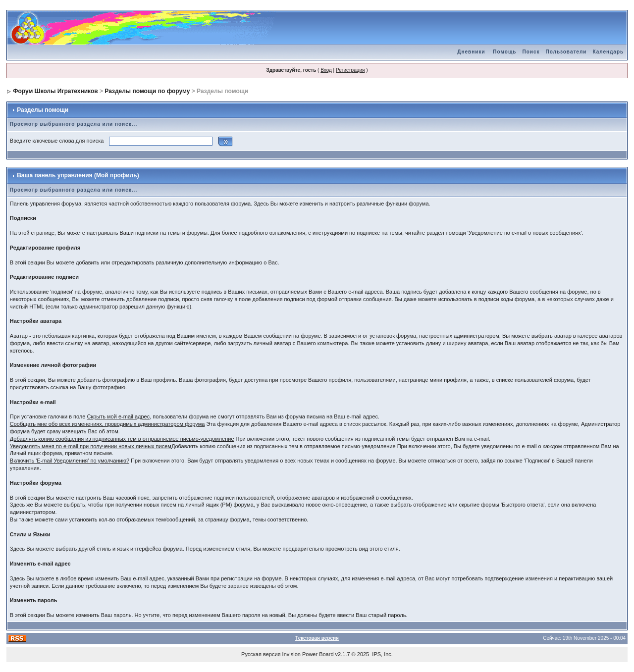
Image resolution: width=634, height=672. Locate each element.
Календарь (608, 52)
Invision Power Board (308, 654)
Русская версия (261, 654)
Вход (326, 70)
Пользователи (566, 52)
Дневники (471, 52)
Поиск (531, 52)
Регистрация (350, 70)
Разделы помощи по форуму (147, 91)
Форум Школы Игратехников (55, 91)
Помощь (504, 52)
